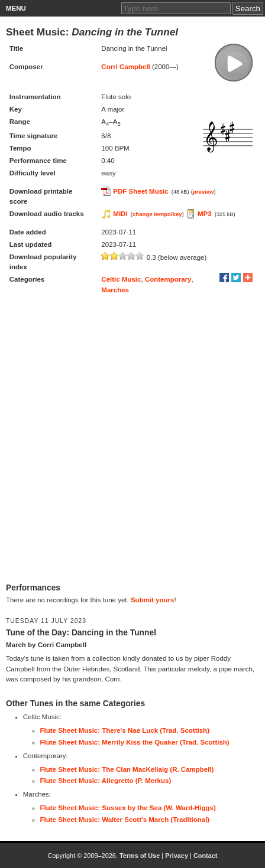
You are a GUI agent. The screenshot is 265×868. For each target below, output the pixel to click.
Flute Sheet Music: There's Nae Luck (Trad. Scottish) (125, 730)
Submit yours (152, 600)
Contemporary (168, 279)
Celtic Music (121, 279)
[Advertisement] (132, 439)
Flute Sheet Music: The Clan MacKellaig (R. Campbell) (127, 769)
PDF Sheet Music (140, 191)
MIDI (120, 214)
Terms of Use (140, 856)
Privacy (177, 856)
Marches (115, 290)
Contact (206, 856)
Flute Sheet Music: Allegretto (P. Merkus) (106, 781)
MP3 (205, 214)
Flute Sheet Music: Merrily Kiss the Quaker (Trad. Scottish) (135, 742)
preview (203, 192)
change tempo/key (157, 214)
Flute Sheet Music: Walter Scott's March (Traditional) (125, 820)
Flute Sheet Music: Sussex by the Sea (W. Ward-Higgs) (128, 808)
